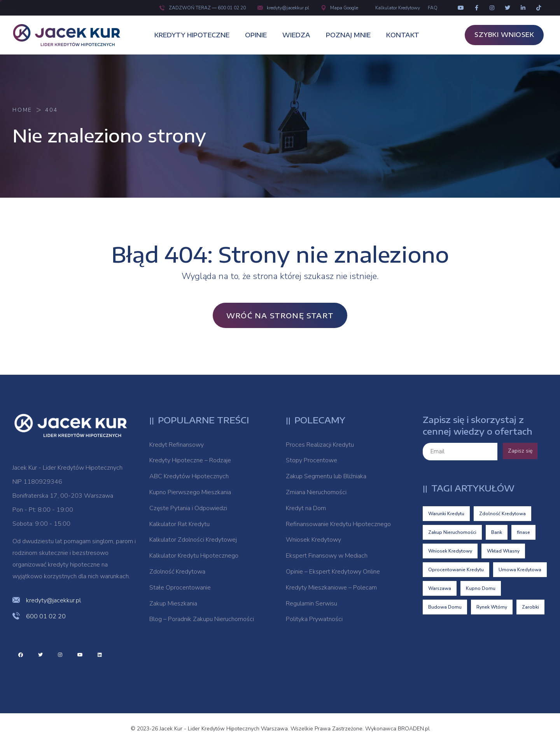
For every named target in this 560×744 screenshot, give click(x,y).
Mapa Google (339, 8)
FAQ (433, 8)
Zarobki (530, 607)
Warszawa (440, 588)
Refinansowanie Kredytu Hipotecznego (338, 524)
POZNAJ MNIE (348, 35)
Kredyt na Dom (306, 508)
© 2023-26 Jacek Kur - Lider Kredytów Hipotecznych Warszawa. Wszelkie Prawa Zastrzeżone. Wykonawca (264, 729)
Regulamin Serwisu (311, 604)
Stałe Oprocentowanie (180, 588)
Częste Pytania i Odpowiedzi (188, 508)
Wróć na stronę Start (280, 315)
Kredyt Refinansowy (177, 445)
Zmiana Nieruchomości (316, 492)
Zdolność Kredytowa (177, 572)
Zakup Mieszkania (173, 604)
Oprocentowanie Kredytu (456, 570)
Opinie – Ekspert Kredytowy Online (333, 572)
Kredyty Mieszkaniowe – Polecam (331, 588)
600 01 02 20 (46, 616)
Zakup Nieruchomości (452, 532)
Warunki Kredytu (446, 514)
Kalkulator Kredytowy (398, 8)
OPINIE (256, 35)
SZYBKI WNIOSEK (504, 35)
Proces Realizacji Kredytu (320, 445)
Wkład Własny (503, 551)
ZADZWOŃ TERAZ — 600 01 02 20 (203, 8)
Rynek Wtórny (492, 607)
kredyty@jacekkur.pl (283, 8)
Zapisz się (520, 451)
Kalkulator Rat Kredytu (179, 524)
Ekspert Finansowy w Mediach (327, 556)
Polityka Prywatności (314, 619)
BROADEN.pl (414, 729)
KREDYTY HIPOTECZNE (192, 35)
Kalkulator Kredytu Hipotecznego (194, 556)
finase (523, 532)
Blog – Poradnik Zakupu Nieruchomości (202, 619)
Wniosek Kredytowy (313, 540)
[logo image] (71, 35)
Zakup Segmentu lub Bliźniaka (326, 476)
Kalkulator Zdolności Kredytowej (193, 540)
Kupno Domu (481, 588)
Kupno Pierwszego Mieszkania (190, 492)
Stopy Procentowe (311, 460)
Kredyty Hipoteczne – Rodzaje (190, 460)
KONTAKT (403, 35)
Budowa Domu (445, 607)
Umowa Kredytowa (520, 570)
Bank (497, 532)
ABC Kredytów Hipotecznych (189, 476)
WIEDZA (296, 35)
